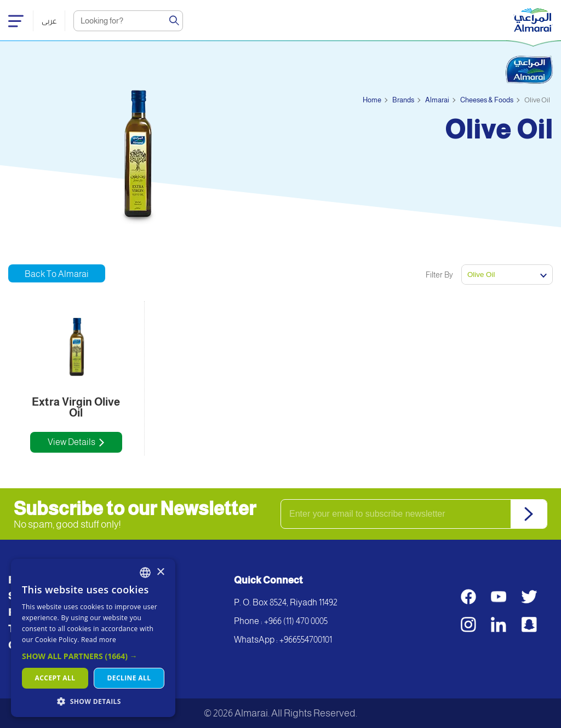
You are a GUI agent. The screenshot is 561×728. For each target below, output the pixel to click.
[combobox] (145, 573)
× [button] (160, 572)
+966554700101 (306, 640)
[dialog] (93, 638)
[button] (93, 656)
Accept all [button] (55, 678)
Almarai (437, 100)
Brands (403, 100)
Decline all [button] (129, 678)
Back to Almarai (57, 274)
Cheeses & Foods (487, 100)
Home (372, 100)
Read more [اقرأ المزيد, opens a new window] (99, 640)
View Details (71, 442)
